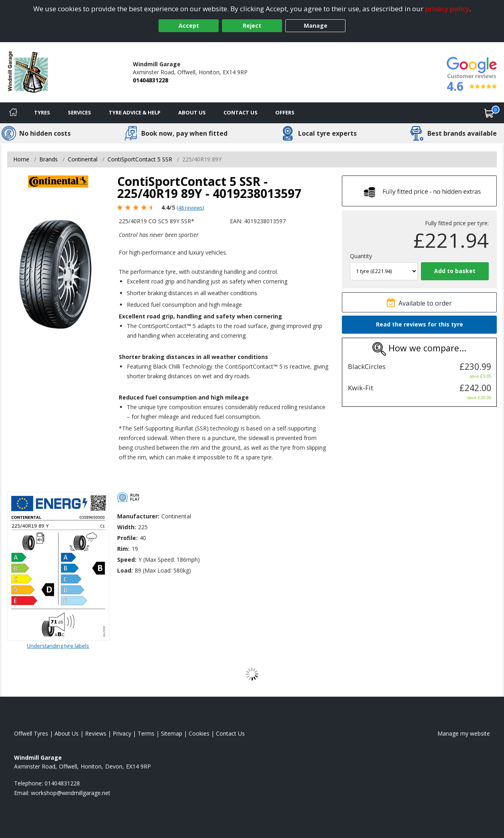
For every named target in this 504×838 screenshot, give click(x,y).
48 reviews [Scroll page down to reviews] (190, 208)
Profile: (127, 538)
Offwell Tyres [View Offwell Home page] (31, 733)
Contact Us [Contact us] (241, 112)
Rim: (123, 549)
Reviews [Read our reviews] (96, 733)
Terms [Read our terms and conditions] (146, 733)
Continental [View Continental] (83, 159)
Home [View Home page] (21, 159)
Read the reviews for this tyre (420, 324)
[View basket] (489, 113)
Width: (127, 527)
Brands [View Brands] (49, 159)
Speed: (127, 560)
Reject (252, 25)
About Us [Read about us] (67, 733)
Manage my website (464, 733)
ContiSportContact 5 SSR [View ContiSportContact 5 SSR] (140, 159)
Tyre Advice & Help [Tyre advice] (135, 112)
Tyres (42, 112)
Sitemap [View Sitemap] (172, 733)
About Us (192, 112)
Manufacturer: (138, 516)
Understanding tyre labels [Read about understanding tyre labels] (58, 646)
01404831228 (150, 80)
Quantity (361, 256)
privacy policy (447, 9)
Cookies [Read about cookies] (199, 733)
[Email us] (71, 793)
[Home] (13, 113)
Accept (189, 25)
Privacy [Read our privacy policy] (122, 733)
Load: (125, 570)
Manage (316, 25)
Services (79, 112)
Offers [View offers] (285, 112)
